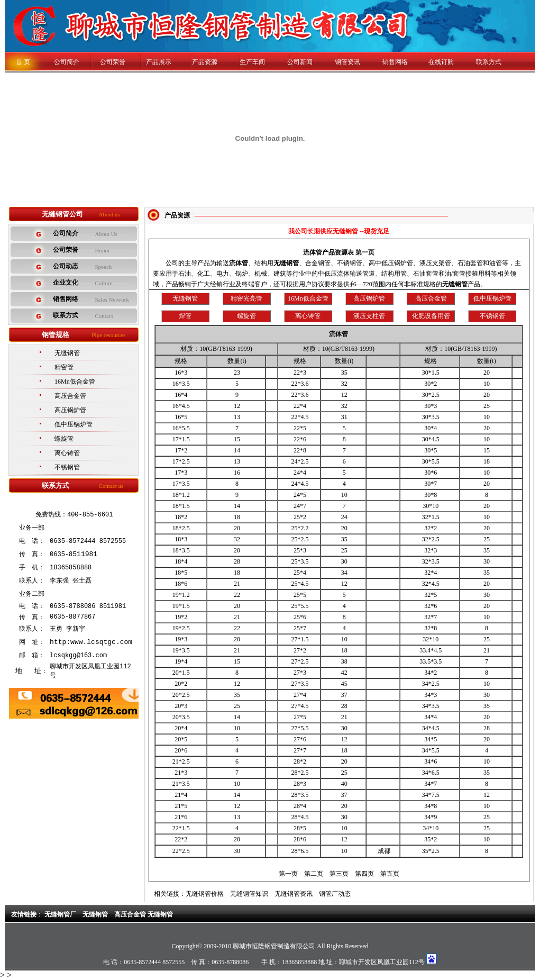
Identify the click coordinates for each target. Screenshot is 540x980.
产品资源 (205, 62)
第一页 (288, 874)
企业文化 (66, 283)
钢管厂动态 (335, 894)
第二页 (314, 874)
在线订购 (441, 62)
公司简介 (60, 62)
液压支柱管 (369, 316)
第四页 (364, 874)
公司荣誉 (113, 62)
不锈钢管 (67, 467)
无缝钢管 (67, 353)
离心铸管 (67, 453)
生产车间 (252, 62)
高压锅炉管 (70, 410)
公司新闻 (300, 62)
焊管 (185, 316)
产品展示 (159, 62)
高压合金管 (70, 396)
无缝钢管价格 (205, 894)
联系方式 (489, 62)
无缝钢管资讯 (294, 894)
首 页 (23, 62)
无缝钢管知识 (249, 894)
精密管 (64, 367)
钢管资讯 (347, 62)
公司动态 (66, 266)
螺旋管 (64, 439)
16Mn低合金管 (75, 382)
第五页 (390, 874)
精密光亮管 (246, 298)
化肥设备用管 (431, 316)
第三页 (339, 874)
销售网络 (395, 62)
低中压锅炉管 (74, 424)
